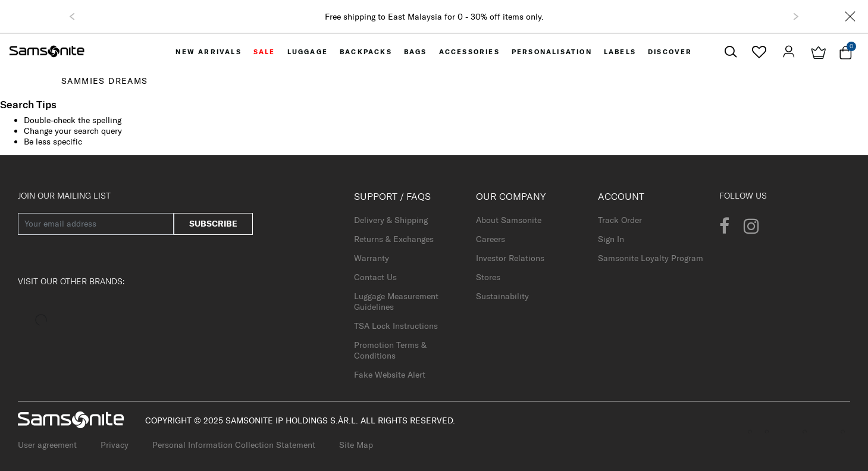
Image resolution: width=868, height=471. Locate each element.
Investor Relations (510, 258)
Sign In (611, 239)
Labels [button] (620, 52)
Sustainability (502, 296)
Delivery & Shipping (391, 220)
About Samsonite (509, 220)
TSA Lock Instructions (396, 326)
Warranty (372, 258)
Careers (491, 239)
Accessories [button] (469, 52)
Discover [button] (670, 52)
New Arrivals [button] (208, 52)
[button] (72, 17)
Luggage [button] (308, 52)
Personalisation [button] (552, 52)
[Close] (850, 16)
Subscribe (213, 224)
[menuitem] (208, 52)
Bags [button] (416, 52)
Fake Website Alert (390, 375)
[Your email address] (96, 224)
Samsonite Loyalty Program (651, 258)
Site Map (356, 445)
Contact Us (375, 277)
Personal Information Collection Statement (234, 445)
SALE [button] (264, 52)
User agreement (47, 445)
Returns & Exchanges (394, 239)
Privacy (115, 445)
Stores (488, 277)
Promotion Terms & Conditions (390, 350)
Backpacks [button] (366, 52)
